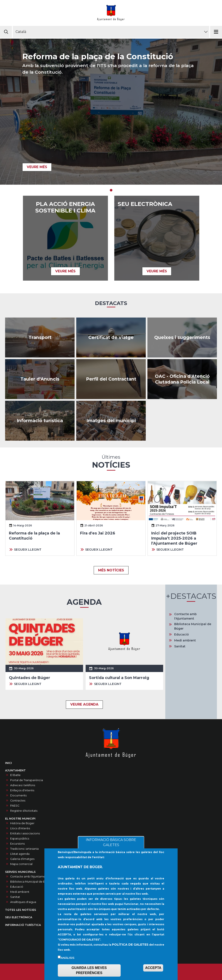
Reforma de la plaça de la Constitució (98, 56)
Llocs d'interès (20, 828)
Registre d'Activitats (24, 811)
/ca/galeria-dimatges (111, 421)
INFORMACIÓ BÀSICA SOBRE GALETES (111, 851)
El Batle (15, 775)
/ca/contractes (111, 379)
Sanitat (180, 646)
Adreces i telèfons (23, 785)
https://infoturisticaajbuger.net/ (40, 421)
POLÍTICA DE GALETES (130, 953)
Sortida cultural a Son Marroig (119, 678)
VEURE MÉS (37, 167)
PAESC (15, 806)
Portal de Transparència (27, 780)
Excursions (17, 844)
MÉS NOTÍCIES (111, 570)
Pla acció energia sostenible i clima (65, 207)
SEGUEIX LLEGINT (28, 550)
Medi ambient (185, 640)
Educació (182, 634)
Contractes (18, 801)
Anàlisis (67, 966)
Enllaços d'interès (22, 790)
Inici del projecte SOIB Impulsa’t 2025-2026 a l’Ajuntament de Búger (174, 538)
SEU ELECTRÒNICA (145, 204)
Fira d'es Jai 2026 (98, 533)
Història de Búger (22, 823)
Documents (18, 795)
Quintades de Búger (30, 678)
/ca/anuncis (40, 379)
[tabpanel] (111, 112)
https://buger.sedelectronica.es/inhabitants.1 (111, 337)
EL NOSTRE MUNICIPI (20, 819)
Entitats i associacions (25, 833)
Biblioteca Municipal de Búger (193, 626)
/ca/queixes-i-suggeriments (182, 337)
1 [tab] (111, 190)
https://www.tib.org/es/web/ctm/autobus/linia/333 (40, 337)
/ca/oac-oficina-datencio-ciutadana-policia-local (182, 379)
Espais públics (20, 839)
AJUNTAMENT (15, 770)
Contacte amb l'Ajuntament (185, 616)
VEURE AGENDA (84, 704)
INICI (8, 763)
